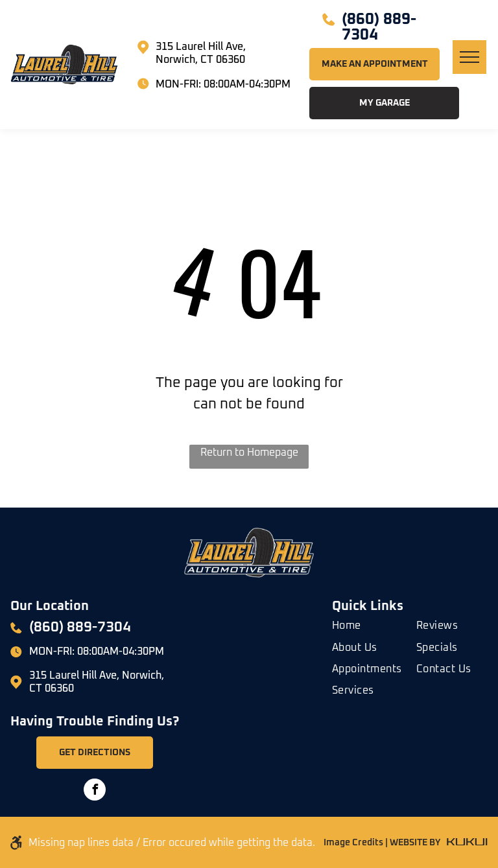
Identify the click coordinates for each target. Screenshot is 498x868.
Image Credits (353, 843)
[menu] (469, 57)
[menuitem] (379, 623)
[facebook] (95, 791)
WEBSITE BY (415, 843)
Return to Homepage (249, 452)
